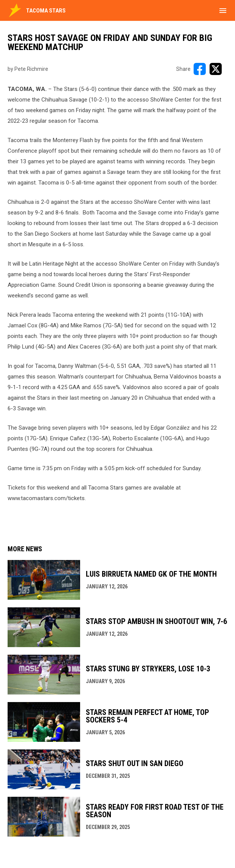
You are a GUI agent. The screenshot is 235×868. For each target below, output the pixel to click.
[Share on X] (216, 69)
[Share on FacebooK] (200, 69)
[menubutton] (223, 11)
